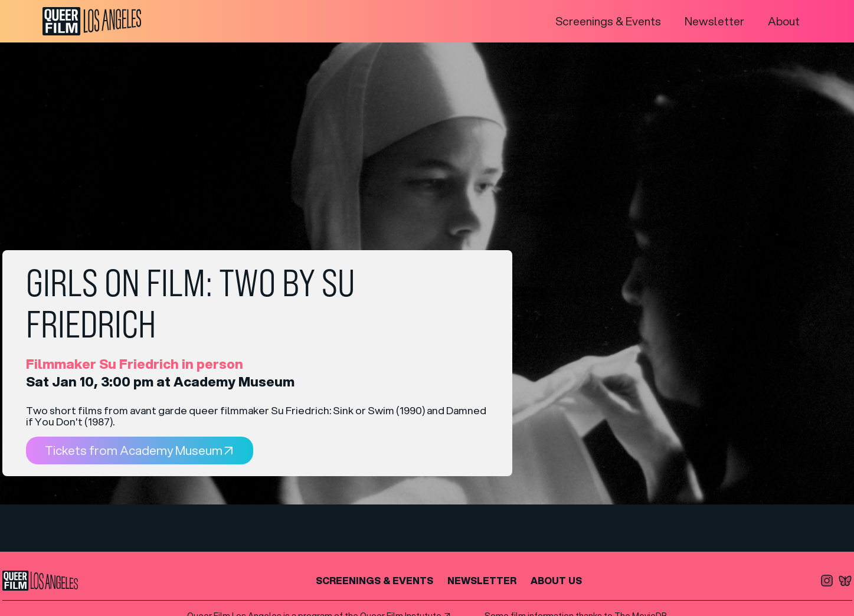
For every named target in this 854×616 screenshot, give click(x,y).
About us (556, 580)
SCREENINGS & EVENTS (374, 580)
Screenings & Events (608, 21)
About (784, 21)
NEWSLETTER (482, 580)
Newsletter (714, 21)
